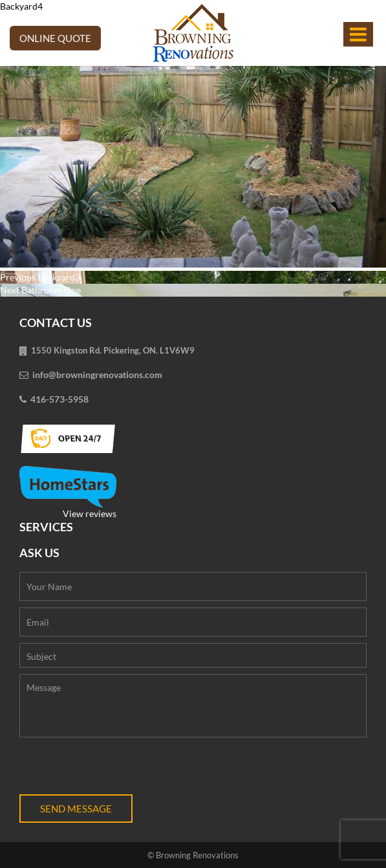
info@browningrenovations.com (97, 375)
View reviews (68, 492)
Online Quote (55, 38)
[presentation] (118, 769)
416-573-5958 (59, 399)
